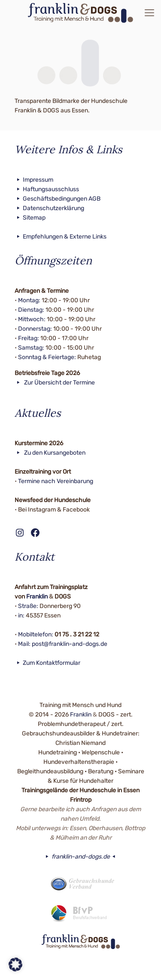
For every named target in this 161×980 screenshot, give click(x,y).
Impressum (34, 180)
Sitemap (30, 218)
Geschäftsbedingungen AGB (58, 199)
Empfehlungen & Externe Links (61, 237)
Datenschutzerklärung (50, 208)
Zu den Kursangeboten (50, 453)
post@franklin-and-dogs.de (70, 644)
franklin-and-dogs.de (80, 857)
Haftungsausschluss (47, 189)
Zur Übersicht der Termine (55, 383)
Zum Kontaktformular (48, 663)
